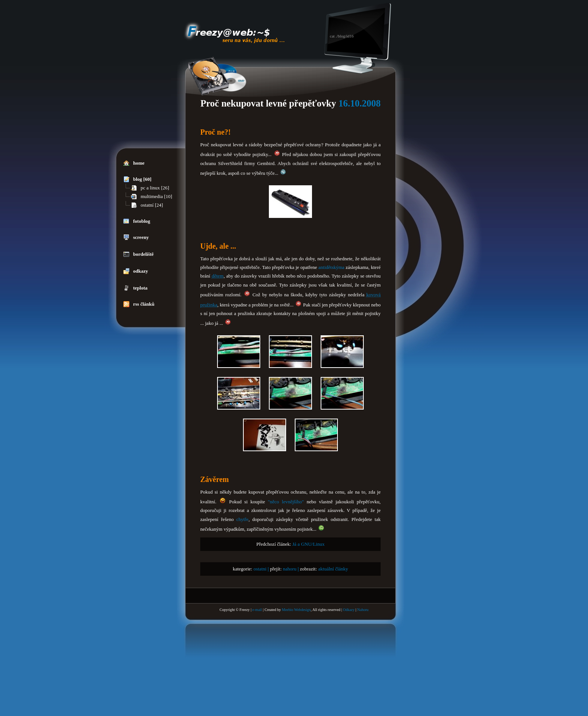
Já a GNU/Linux (309, 544)
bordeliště (139, 254)
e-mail (257, 610)
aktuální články (333, 569)
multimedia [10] (151, 197)
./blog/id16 (345, 36)
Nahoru (363, 610)
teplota (135, 288)
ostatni (260, 569)
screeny (136, 237)
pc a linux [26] (150, 188)
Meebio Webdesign (296, 610)
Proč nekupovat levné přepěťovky (268, 103)
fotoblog (137, 221)
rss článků (139, 304)
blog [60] (137, 179)
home (134, 163)
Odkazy (349, 610)
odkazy (136, 271)
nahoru (289, 569)
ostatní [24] (147, 205)
